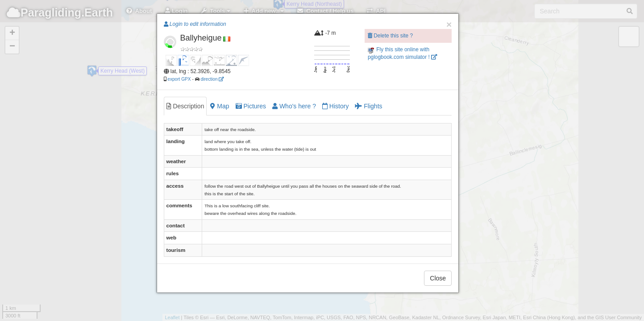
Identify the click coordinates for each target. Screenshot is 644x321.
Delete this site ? (390, 36)
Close (438, 278)
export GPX (179, 79)
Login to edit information (195, 24)
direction (212, 79)
